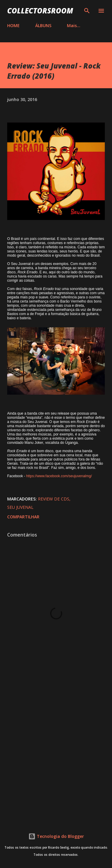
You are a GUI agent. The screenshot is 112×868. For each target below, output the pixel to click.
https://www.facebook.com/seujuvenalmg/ (59, 476)
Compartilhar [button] (23, 517)
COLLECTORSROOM (40, 11)
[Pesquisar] (87, 11)
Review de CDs (54, 499)
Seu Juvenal (20, 507)
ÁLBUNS (43, 25)
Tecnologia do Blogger (56, 836)
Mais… (74, 25)
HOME (13, 25)
